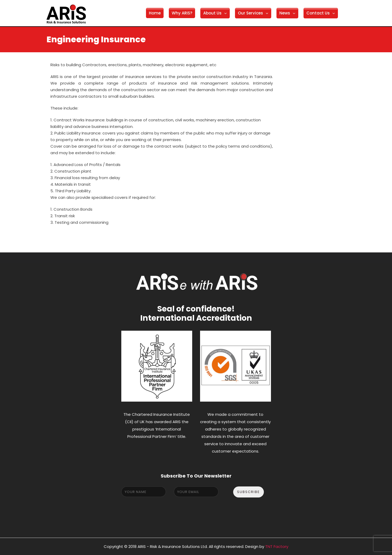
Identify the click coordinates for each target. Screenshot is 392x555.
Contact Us (318, 13)
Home (155, 13)
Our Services (250, 13)
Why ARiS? (182, 13)
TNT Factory (277, 546)
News (285, 13)
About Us (212, 13)
